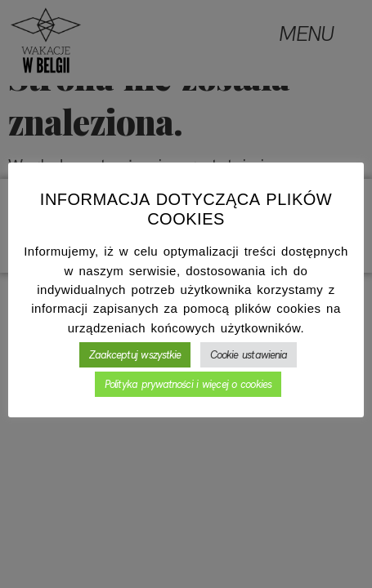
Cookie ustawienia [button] (249, 355)
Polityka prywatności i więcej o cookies (188, 384)
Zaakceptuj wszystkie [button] (135, 355)
